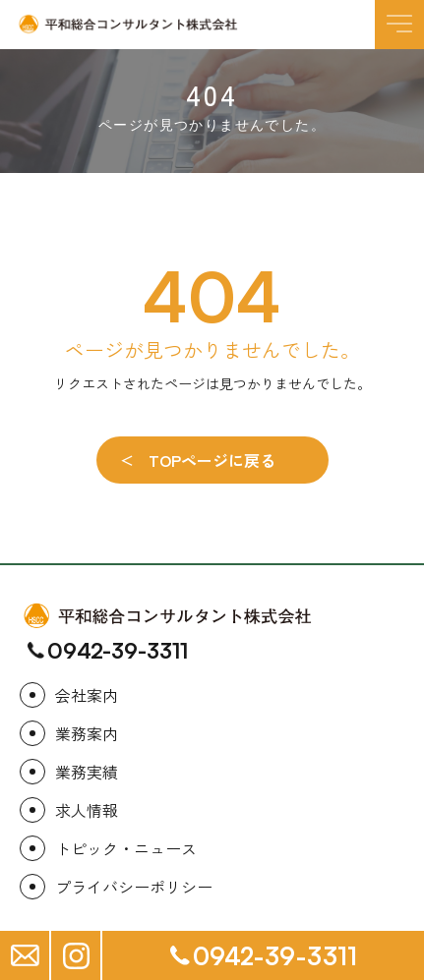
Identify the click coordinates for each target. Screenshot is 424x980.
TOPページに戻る (212, 460)
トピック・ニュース (126, 848)
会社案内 (87, 695)
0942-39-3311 (118, 651)
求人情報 (87, 810)
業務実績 (87, 772)
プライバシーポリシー (134, 887)
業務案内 (87, 733)
